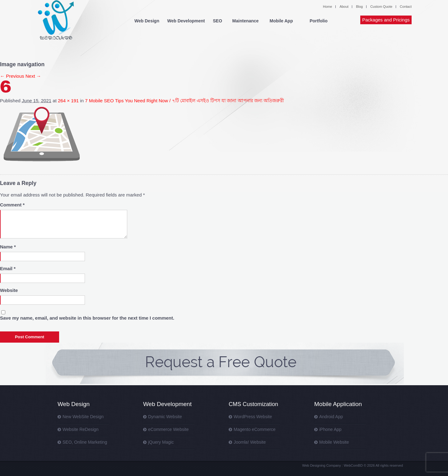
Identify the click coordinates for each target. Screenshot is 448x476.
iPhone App (330, 429)
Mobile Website (334, 442)
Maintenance (246, 21)
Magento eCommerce (255, 429)
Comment (12, 205)
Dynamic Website (165, 417)
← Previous (12, 76)
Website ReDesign (81, 429)
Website (9, 290)
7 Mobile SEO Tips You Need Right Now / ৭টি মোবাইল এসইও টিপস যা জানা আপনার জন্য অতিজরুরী (184, 101)
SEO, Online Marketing (85, 442)
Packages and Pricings (386, 20)
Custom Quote (381, 7)
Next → (33, 76)
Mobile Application (338, 404)
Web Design (147, 21)
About (344, 7)
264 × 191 (68, 101)
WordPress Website (253, 417)
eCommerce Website (168, 429)
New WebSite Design (83, 417)
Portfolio (319, 21)
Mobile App (281, 21)
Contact (406, 7)
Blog (359, 7)
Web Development (186, 21)
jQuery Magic (161, 442)
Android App (331, 417)
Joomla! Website (250, 442)
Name (8, 247)
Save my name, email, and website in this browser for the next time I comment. (87, 318)
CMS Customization (253, 404)
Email (8, 268)
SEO (217, 21)
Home (327, 7)
